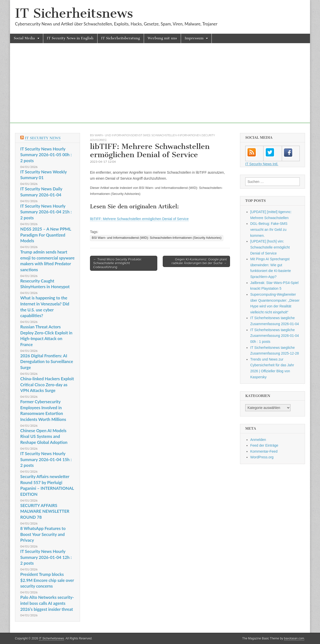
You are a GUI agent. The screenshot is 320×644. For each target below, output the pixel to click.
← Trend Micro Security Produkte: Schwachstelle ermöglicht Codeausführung (118, 263)
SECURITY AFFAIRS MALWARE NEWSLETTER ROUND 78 (45, 511)
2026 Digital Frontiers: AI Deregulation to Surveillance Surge (47, 362)
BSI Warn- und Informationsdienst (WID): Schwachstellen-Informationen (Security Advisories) (157, 238)
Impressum (194, 38)
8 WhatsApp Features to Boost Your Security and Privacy (43, 534)
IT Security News (43, 138)
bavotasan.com (294, 639)
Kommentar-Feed (264, 451)
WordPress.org (262, 457)
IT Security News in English (70, 38)
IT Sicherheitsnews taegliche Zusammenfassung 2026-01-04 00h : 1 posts (275, 336)
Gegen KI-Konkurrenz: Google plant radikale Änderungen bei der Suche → (199, 261)
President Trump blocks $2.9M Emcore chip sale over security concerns (47, 580)
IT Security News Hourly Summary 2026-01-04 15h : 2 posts (46, 459)
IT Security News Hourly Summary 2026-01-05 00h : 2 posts (46, 155)
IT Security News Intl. (262, 164)
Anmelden (258, 440)
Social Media (24, 38)
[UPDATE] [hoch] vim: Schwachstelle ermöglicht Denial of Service (270, 247)
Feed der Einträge (264, 445)
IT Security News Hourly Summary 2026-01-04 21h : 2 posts (46, 212)
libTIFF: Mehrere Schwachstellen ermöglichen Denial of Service (139, 219)
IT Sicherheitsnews (74, 13)
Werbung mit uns (162, 38)
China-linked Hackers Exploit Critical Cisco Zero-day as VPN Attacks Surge (47, 385)
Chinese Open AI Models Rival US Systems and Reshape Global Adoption (44, 436)
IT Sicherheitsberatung (121, 38)
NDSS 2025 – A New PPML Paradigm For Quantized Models (46, 235)
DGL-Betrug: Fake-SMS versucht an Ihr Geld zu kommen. (269, 229)
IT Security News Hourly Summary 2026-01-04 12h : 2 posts (46, 557)
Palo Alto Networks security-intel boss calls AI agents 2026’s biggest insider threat (47, 603)
